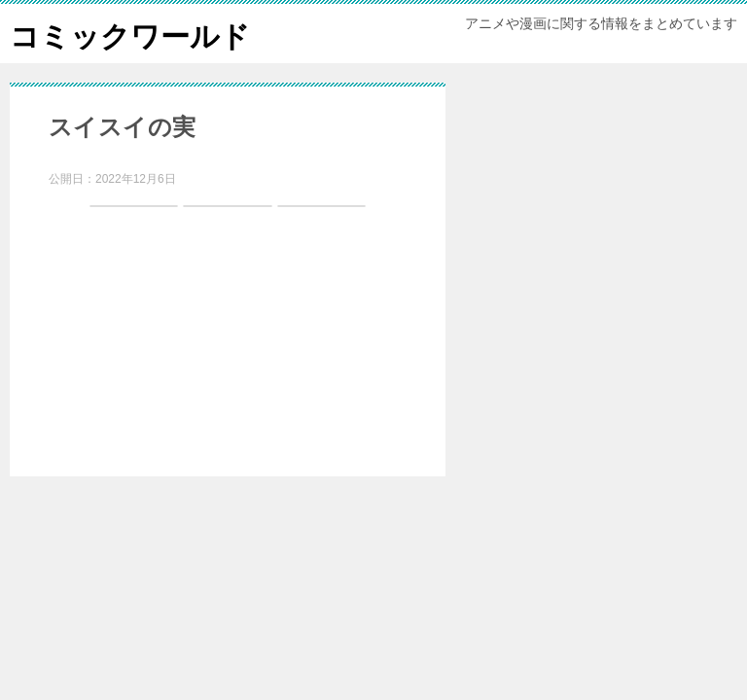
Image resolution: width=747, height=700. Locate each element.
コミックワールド (130, 34)
